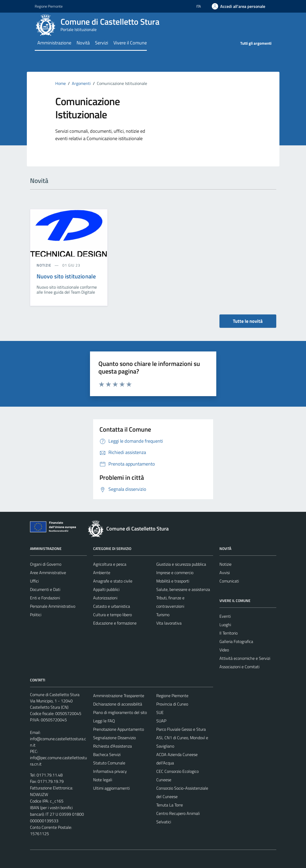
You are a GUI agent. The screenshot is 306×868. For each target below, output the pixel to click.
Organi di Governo (46, 564)
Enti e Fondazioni (45, 598)
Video (224, 650)
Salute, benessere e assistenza (183, 589)
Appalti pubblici (106, 589)
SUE (160, 712)
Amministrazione (54, 43)
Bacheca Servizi (107, 754)
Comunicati (229, 581)
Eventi (225, 616)
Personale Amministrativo (53, 606)
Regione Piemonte (172, 696)
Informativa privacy (110, 771)
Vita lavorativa (169, 623)
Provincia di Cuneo (172, 704)
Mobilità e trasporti (173, 581)
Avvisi (225, 573)
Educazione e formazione (115, 623)
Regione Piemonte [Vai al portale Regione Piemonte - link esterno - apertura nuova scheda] (49, 6)
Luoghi (225, 625)
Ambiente (102, 573)
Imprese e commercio (175, 573)
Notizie (225, 564)
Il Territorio (229, 633)
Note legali (103, 780)
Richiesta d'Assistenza (112, 746)
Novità (83, 43)
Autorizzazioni (105, 598)
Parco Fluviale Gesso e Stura (181, 729)
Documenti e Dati (45, 589)
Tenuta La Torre (170, 805)
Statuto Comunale (109, 763)
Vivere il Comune (130, 43)
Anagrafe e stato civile (113, 581)
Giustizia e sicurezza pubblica (181, 564)
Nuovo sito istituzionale (66, 276)
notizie (45, 265)
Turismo (163, 615)
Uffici (34, 581)
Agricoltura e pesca (110, 564)
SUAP (161, 721)
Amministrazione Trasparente (119, 696)
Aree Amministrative (48, 573)
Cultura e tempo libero (112, 615)
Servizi (102, 43)
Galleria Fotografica (236, 641)
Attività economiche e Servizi (245, 658)
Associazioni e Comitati (239, 667)
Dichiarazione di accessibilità (118, 704)
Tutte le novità (248, 321)
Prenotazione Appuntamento (119, 729)
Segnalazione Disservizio (114, 738)
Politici (36, 615)
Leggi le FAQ (104, 721)
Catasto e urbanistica (112, 606)
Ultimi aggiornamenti (111, 788)
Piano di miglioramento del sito (120, 712)
